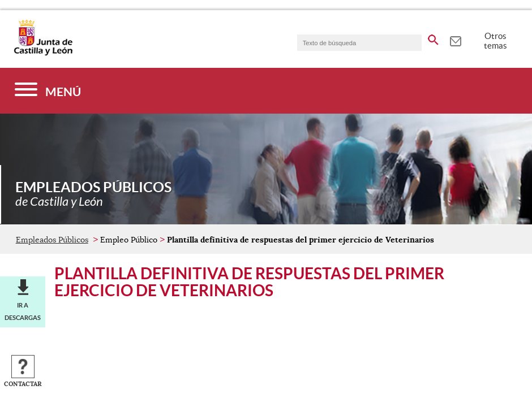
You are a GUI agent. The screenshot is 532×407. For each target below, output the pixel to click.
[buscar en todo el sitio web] (433, 38)
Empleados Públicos (52, 240)
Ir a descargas (23, 311)
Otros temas (495, 41)
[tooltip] (455, 40)
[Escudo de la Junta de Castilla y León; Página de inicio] (43, 53)
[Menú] (48, 91)
